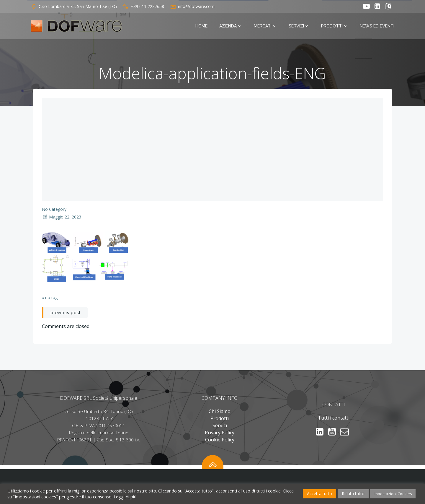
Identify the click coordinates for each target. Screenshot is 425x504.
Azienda (231, 26)
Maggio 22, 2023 (62, 217)
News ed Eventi (377, 26)
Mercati (265, 26)
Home (201, 26)
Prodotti (335, 26)
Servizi (299, 26)
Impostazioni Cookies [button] (393, 494)
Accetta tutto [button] (319, 494)
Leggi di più (125, 497)
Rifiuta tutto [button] (353, 494)
